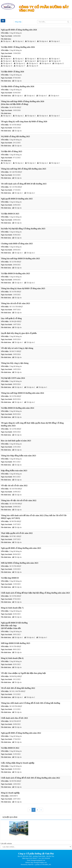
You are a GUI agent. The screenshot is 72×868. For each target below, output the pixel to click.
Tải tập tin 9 (42, 61)
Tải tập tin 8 (30, 61)
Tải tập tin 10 (55, 61)
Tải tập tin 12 (19, 63)
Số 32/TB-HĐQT (15, 262)
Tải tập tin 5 (54, 41)
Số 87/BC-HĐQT (15, 536)
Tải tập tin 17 (19, 66)
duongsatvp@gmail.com (38, 860)
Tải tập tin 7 (18, 61)
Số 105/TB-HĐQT (16, 706)
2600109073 (14, 796)
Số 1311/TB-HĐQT (16, 307)
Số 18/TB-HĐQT (15, 125)
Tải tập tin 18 (32, 66)
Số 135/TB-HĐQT (16, 187)
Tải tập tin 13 (32, 63)
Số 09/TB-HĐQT (15, 781)
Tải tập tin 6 (6, 61)
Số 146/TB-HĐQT (16, 172)
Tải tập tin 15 (58, 63)
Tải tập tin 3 (30, 41)
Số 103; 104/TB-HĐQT (17, 691)
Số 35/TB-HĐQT (15, 566)
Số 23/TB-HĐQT (15, 396)
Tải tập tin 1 (6, 41)
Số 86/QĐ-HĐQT (16, 321)
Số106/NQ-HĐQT (16, 676)
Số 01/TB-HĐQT (15, 646)
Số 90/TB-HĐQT (15, 521)
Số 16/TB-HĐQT (15, 292)
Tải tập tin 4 (42, 41)
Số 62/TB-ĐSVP (15, 721)
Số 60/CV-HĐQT (15, 351)
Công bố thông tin (16, 33)
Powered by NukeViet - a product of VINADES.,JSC (36, 865)
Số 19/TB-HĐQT (15, 596)
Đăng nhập (18, 22)
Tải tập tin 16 (7, 66)
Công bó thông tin (16, 202)
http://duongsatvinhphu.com (39, 862)
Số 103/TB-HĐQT (16, 489)
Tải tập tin (17, 81)
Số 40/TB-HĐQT (15, 107)
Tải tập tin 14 (45, 63)
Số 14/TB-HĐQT (15, 429)
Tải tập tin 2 (18, 41)
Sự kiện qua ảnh (10, 817)
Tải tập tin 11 (7, 63)
